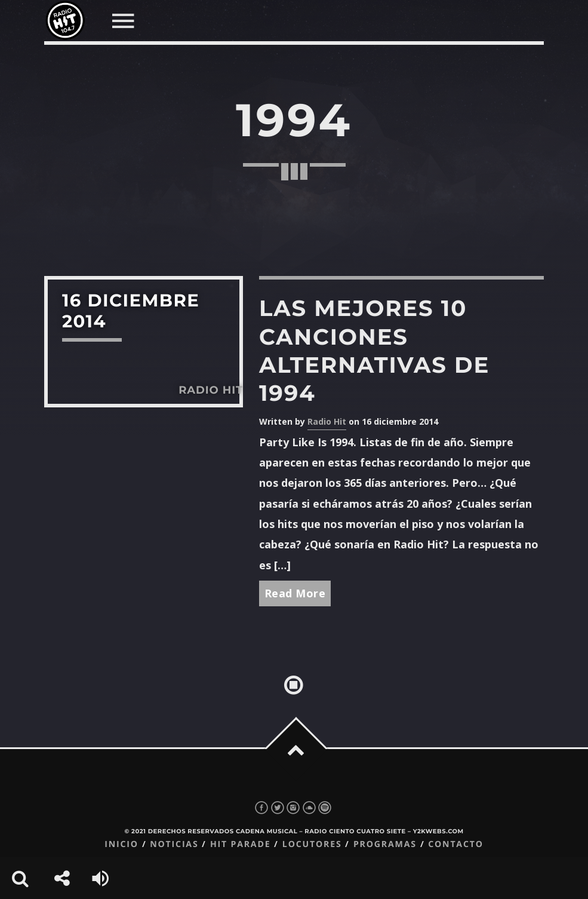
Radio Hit (327, 421)
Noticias (174, 844)
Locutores (312, 844)
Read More (295, 593)
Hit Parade (240, 844)
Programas (385, 844)
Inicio (121, 844)
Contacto (456, 844)
